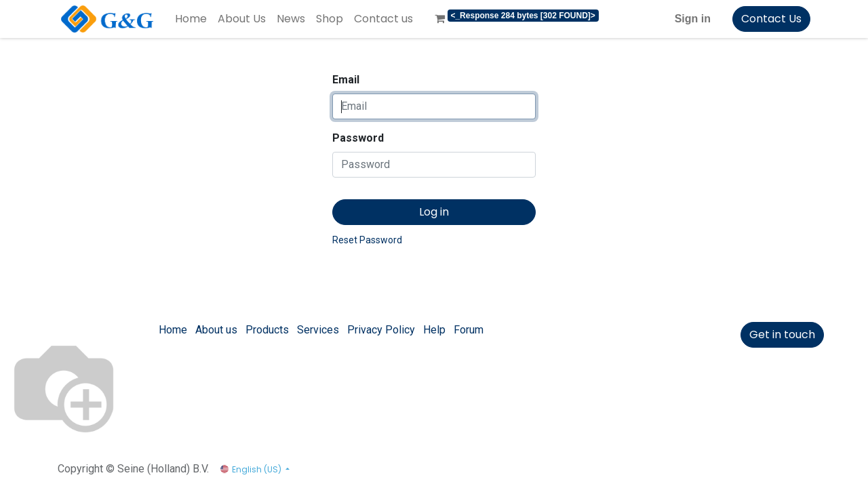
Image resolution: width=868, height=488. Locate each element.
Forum (469, 330)
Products (267, 330)
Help (434, 330)
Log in (434, 212)
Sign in (693, 19)
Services (318, 330)
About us (216, 330)
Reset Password (367, 240)
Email (346, 80)
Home (173, 330)
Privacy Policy (381, 330)
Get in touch (782, 334)
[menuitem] (191, 19)
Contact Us (771, 19)
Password (358, 138)
